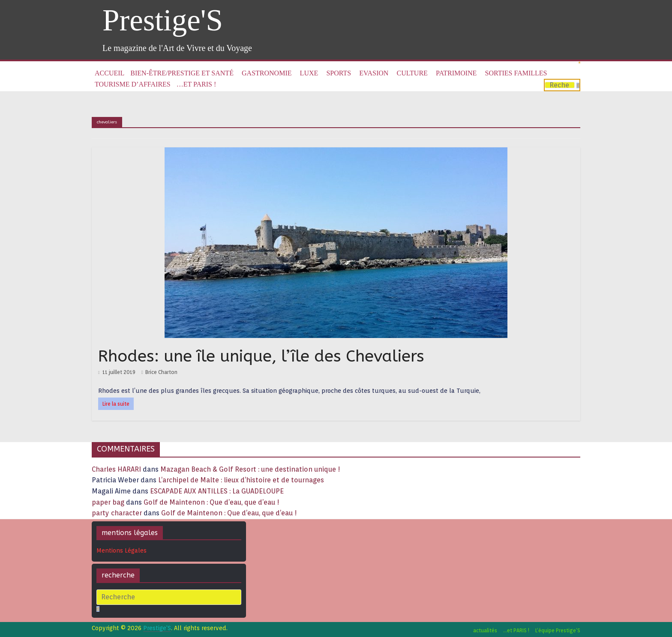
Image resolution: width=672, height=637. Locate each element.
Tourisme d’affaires (133, 84)
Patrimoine (456, 73)
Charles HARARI (116, 469)
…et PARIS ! (196, 84)
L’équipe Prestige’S (558, 630)
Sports (339, 73)
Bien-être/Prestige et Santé (182, 73)
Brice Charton (161, 372)
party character (117, 513)
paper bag (108, 502)
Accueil (109, 73)
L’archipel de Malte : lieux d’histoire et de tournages (242, 480)
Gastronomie (267, 73)
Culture (412, 73)
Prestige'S (163, 20)
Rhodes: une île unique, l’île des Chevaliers (261, 356)
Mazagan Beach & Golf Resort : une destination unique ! (250, 469)
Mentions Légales (121, 550)
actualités (485, 630)
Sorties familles (516, 73)
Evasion (374, 73)
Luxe (309, 73)
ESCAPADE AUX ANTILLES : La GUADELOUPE (217, 491)
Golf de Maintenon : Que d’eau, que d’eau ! (211, 502)
